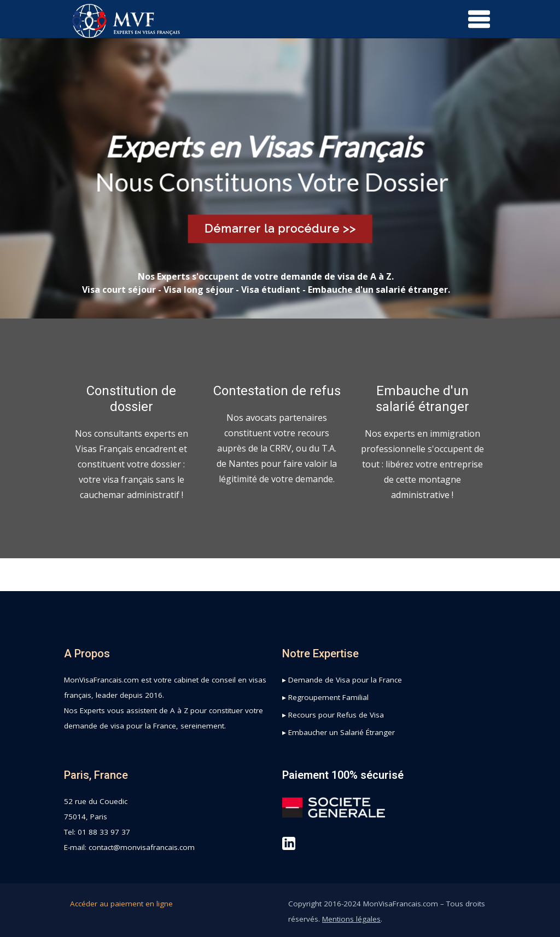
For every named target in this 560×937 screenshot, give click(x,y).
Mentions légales (351, 919)
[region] (280, 178)
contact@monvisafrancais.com (142, 847)
